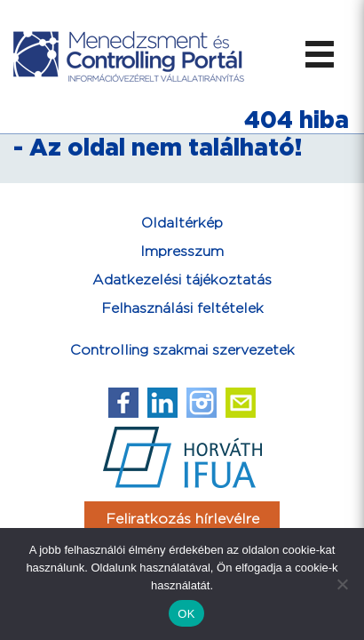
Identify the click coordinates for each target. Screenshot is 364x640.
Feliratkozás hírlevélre (182, 520)
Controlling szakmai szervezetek (182, 351)
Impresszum (182, 252)
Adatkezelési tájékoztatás (182, 280)
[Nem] (342, 584)
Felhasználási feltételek (182, 309)
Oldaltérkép (182, 224)
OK (186, 614)
